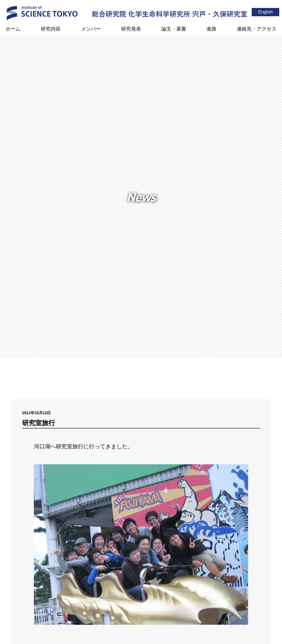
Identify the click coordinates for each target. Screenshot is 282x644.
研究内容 (51, 29)
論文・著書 (174, 29)
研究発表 (131, 29)
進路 (211, 29)
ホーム (13, 29)
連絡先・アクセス (257, 29)
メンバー (91, 29)
